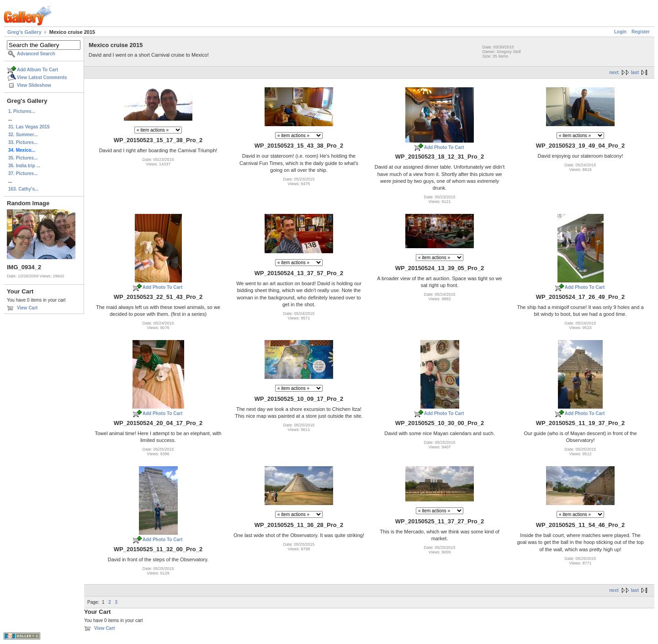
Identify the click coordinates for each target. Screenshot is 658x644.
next (614, 72)
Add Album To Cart (37, 70)
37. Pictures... (23, 173)
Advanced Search (36, 54)
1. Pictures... (22, 111)
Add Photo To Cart (444, 147)
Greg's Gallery (24, 32)
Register (641, 32)
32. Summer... (23, 135)
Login (620, 32)
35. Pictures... (23, 158)
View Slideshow (34, 85)
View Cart (27, 308)
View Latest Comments (42, 77)
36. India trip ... (24, 166)
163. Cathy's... (23, 189)
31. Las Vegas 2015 (29, 127)
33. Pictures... (23, 142)
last (635, 72)
